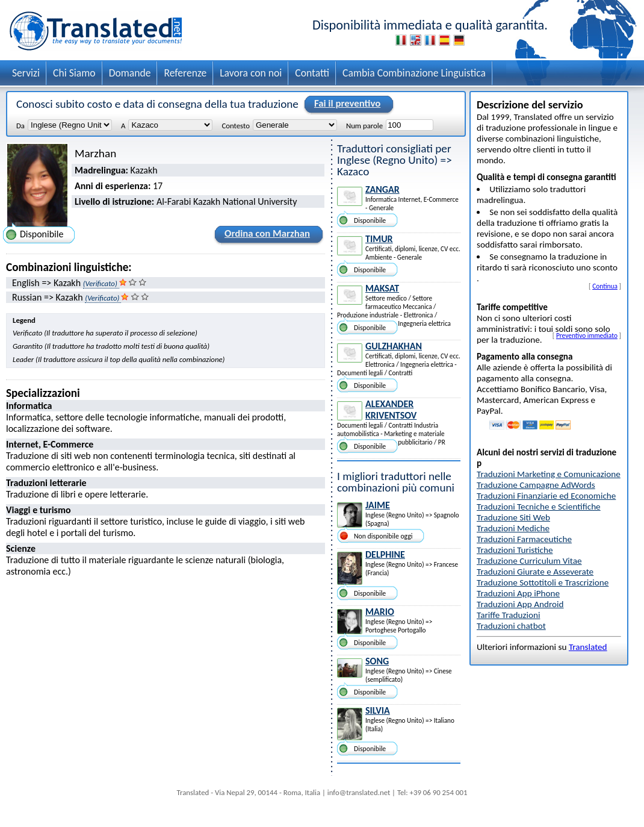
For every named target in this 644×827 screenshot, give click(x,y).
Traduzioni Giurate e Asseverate (535, 572)
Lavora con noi (251, 73)
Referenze (185, 73)
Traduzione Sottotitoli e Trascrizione (543, 582)
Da (20, 125)
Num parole (364, 125)
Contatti (312, 73)
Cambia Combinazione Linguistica (414, 73)
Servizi (26, 73)
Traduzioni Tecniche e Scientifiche (539, 507)
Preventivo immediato (587, 335)
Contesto (235, 125)
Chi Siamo (74, 73)
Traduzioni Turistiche (515, 550)
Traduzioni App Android (520, 604)
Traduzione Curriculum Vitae (529, 561)
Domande (130, 73)
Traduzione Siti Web (513, 517)
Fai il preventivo (345, 104)
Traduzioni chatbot (511, 626)
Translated (588, 647)
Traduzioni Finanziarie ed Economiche (546, 496)
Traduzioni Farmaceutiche (524, 539)
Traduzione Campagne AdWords (536, 485)
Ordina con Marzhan (265, 236)
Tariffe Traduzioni (508, 615)
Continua (605, 286)
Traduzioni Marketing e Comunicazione (549, 474)
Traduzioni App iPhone (518, 593)
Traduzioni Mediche (513, 528)
